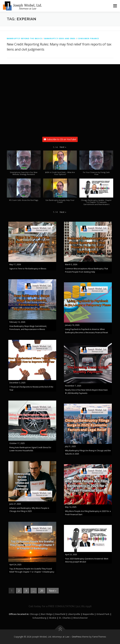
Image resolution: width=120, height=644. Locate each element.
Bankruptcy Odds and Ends (60, 38)
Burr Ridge (47, 614)
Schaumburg (39, 618)
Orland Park (103, 614)
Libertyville (74, 614)
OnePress (77, 637)
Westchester (80, 618)
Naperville (88, 614)
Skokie (53, 618)
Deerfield (60, 614)
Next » (53, 591)
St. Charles (65, 618)
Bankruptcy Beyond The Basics (24, 38)
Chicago (34, 614)
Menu (115, 6)
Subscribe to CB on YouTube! (60, 139)
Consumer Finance (88, 38)
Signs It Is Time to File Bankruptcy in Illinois (28, 269)
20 (42, 591)
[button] (63, 147)
